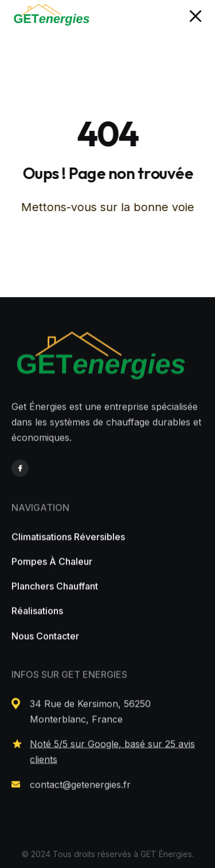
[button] (196, 17)
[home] (52, 16)
